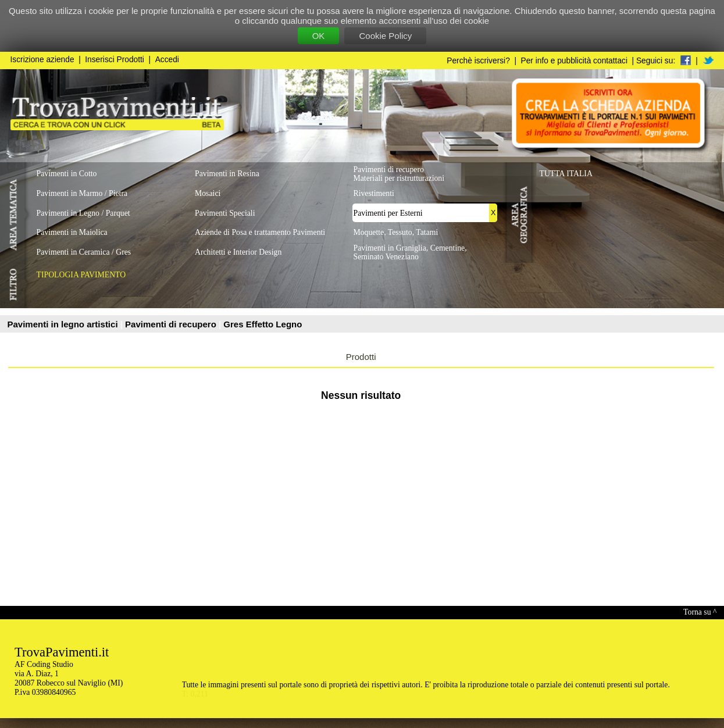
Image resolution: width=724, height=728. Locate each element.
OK (319, 36)
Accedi (167, 60)
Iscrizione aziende (42, 60)
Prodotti (361, 357)
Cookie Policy (385, 36)
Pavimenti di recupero (172, 324)
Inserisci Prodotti (115, 60)
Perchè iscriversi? (478, 61)
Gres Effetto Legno (263, 324)
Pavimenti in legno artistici (64, 324)
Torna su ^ (700, 612)
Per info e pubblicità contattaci (574, 61)
